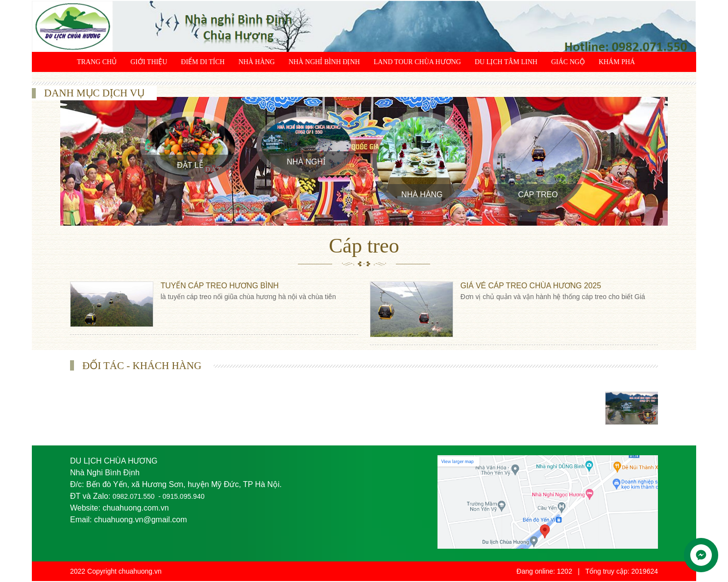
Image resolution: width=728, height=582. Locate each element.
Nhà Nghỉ (306, 162)
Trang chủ (97, 62)
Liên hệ (90, 82)
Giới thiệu (149, 62)
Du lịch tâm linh (506, 62)
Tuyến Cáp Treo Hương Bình (222, 286)
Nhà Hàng (257, 62)
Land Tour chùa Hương (417, 62)
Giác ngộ (568, 62)
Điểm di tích (203, 62)
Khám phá (617, 62)
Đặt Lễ (190, 165)
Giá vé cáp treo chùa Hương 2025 (533, 286)
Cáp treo (538, 195)
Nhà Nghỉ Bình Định (324, 62)
